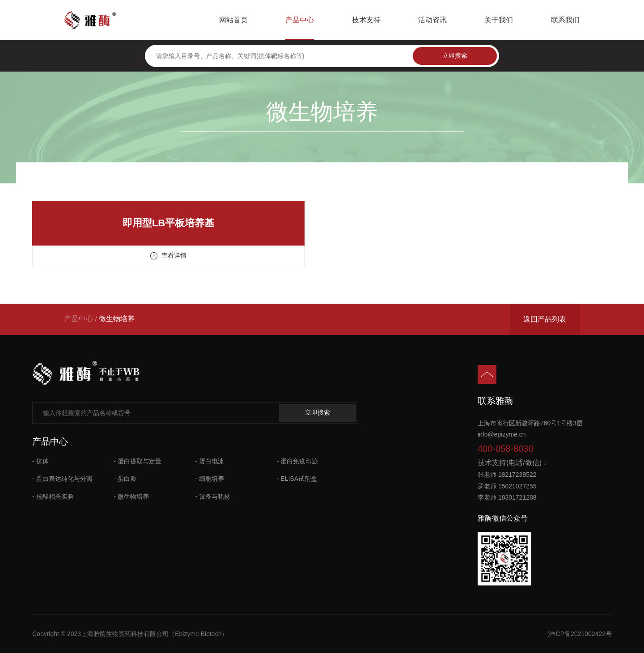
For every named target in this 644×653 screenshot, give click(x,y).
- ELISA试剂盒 (297, 479)
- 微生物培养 (131, 496)
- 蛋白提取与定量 (138, 461)
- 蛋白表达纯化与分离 (62, 479)
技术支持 (366, 20)
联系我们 (565, 20)
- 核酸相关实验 (53, 496)
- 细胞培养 (210, 479)
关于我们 (499, 20)
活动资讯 (432, 20)
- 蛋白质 (125, 479)
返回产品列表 (545, 319)
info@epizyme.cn (502, 434)
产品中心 (300, 20)
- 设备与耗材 (213, 496)
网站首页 (233, 20)
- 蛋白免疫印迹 (298, 461)
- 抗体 (40, 461)
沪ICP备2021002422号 (580, 634)
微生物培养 (117, 319)
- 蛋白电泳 (210, 461)
